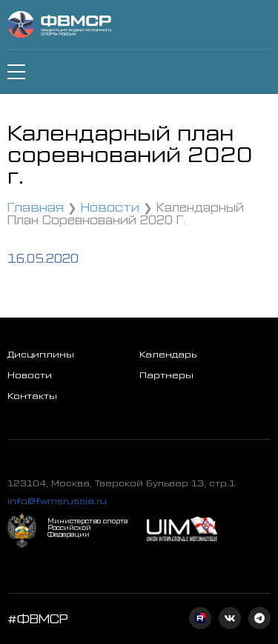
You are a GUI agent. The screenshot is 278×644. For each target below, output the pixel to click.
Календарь (168, 354)
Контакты (32, 395)
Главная (36, 206)
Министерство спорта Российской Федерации (87, 527)
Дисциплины (41, 354)
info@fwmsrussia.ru (57, 500)
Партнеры (166, 375)
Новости (110, 206)
